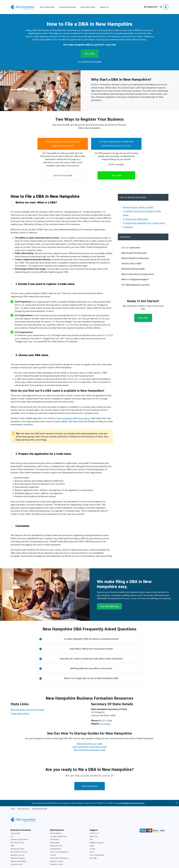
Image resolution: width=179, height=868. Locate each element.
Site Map (93, 837)
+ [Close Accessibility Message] (177, 781)
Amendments (56, 827)
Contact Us (94, 812)
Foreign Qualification (58, 815)
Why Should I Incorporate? (134, 253)
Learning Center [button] (88, 7)
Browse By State (17, 827)
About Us (104, 7)
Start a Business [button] (47, 7)
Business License (17, 834)
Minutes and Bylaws (19, 840)
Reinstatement (56, 824)
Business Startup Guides (133, 269)
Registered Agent (18, 837)
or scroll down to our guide (90, 61)
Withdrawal (55, 821)
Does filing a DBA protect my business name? (76, 627)
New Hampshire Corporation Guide (90, 725)
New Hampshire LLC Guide (89, 722)
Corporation (16, 812)
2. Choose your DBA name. (37, 346)
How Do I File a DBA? (132, 263)
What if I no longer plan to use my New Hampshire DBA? (79, 657)
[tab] (62, 203)
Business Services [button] (68, 7)
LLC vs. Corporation (131, 248)
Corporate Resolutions (59, 837)
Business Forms (56, 843)
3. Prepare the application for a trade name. (51, 439)
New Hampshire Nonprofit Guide (89, 728)
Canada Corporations (19, 818)
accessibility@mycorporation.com (131, 782)
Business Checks (57, 840)
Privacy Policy (140, 864)
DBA (12, 824)
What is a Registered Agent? (135, 279)
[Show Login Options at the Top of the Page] (166, 7)
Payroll (53, 834)
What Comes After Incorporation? (138, 274)
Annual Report (56, 812)
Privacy (92, 827)
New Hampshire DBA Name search (74, 407)
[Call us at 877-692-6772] (151, 7)
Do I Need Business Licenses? (136, 285)
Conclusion (25, 506)
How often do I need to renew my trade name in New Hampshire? (81, 637)
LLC (12, 815)
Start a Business (89, 765)
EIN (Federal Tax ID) (19, 830)
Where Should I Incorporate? (135, 258)
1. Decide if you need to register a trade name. (53, 280)
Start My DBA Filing (109, 585)
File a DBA (90, 54)
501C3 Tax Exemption (59, 830)
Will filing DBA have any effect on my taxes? (76, 647)
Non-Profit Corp (17, 821)
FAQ (91, 818)
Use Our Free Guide (63, 175)
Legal (92, 824)
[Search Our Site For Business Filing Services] (161, 7)
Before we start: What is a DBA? (42, 203)
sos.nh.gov (105, 702)
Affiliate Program (97, 821)
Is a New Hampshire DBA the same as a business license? (79, 617)
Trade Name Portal (20, 692)
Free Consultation (97, 834)
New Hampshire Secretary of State (27, 688)
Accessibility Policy (152, 864)
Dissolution (55, 818)
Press (92, 830)
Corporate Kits (17, 843)
